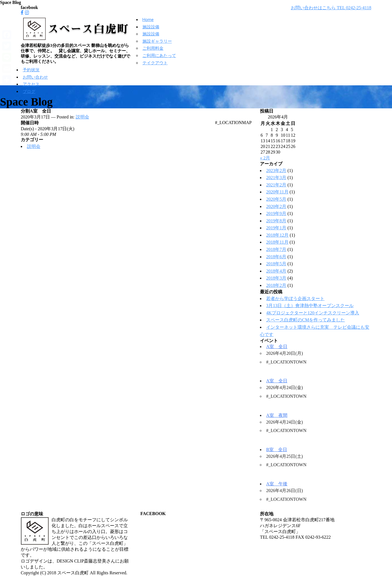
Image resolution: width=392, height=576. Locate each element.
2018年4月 (276, 271)
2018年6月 (276, 257)
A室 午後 (277, 484)
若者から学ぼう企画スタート (295, 299)
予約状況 (31, 70)
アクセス (31, 84)
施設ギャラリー (157, 41)
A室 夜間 (277, 415)
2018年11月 (277, 242)
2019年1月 (276, 228)
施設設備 (151, 27)
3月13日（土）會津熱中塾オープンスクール (310, 306)
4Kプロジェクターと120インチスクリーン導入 (313, 313)
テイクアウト (155, 63)
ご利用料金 (153, 48)
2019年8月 (276, 221)
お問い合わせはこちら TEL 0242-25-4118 (331, 8)
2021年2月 (276, 185)
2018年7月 (276, 249)
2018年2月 (276, 285)
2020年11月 (277, 192)
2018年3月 (276, 278)
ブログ (29, 92)
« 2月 (265, 158)
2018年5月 (276, 264)
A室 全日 (277, 347)
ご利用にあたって (159, 56)
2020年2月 (276, 206)
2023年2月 (276, 171)
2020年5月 (276, 199)
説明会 (82, 117)
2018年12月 (277, 235)
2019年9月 (276, 213)
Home (148, 20)
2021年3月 (276, 178)
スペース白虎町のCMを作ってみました (305, 320)
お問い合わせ (35, 77)
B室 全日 (277, 450)
